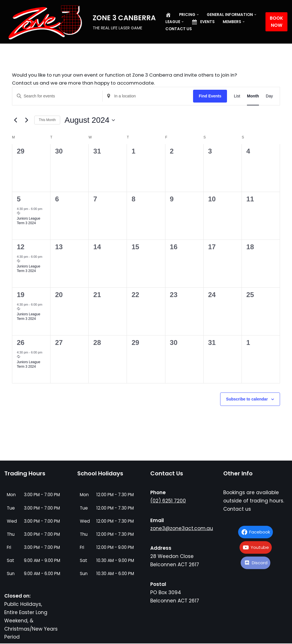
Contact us (179, 29)
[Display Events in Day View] (269, 97)
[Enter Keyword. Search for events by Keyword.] (57, 97)
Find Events (210, 97)
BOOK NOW (276, 22)
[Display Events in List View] (237, 97)
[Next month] (27, 120)
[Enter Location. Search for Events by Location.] (148, 97)
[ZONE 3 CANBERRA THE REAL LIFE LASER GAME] (80, 22)
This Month (47, 120)
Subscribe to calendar (247, 400)
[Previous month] (15, 120)
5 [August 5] (19, 200)
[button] (198, 15)
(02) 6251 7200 (168, 501)
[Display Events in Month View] (253, 97)
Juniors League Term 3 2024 (29, 221)
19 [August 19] (21, 295)
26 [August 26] (21, 343)
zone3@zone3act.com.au (182, 529)
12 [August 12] (21, 247)
